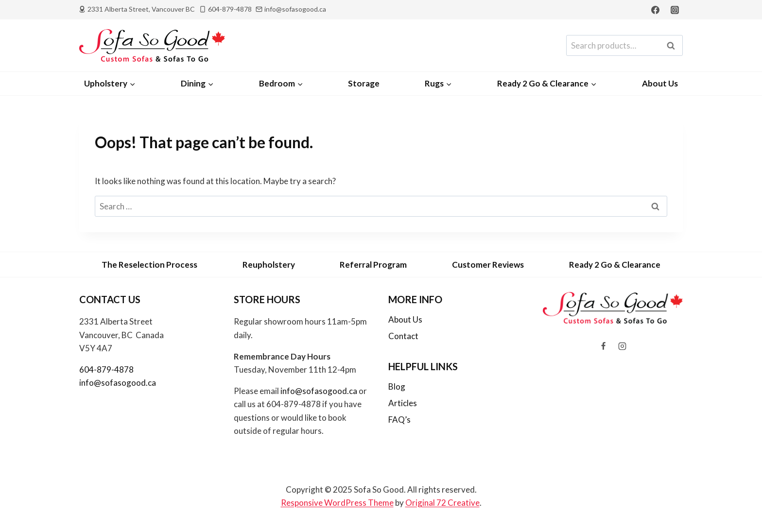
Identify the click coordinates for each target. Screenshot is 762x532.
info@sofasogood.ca (118, 383)
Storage (364, 83)
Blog (397, 386)
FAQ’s (399, 420)
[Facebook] (656, 10)
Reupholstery (269, 265)
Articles (403, 403)
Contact (403, 336)
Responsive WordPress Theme (337, 503)
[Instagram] (675, 10)
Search (674, 46)
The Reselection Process (149, 265)
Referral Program (373, 265)
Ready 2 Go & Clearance (615, 265)
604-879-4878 (106, 369)
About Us (660, 83)
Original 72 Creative (442, 503)
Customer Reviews (488, 265)
